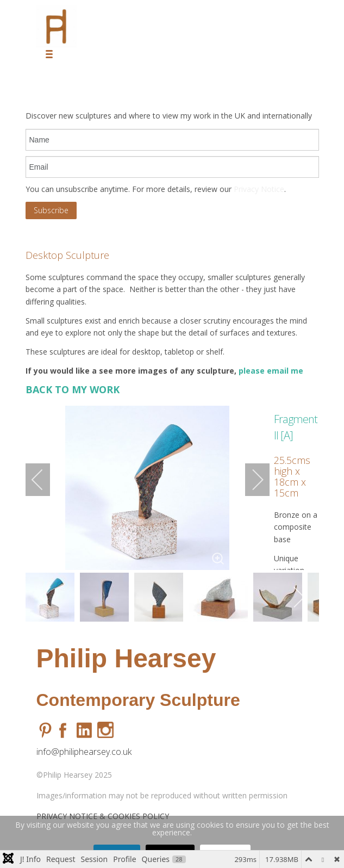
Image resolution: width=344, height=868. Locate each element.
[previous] (45, 480)
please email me (272, 371)
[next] (251, 480)
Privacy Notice (259, 189)
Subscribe (51, 210)
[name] (172, 140)
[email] (172, 167)
